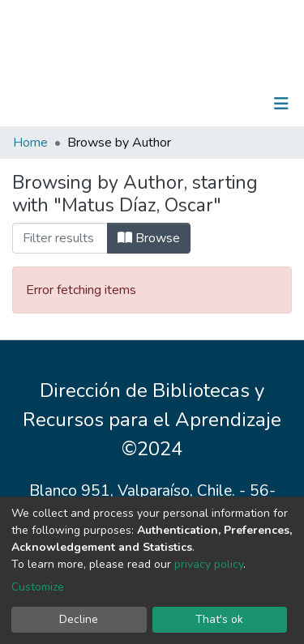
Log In (231, 104)
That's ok (219, 619)
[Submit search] (197, 104)
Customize (38, 587)
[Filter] (60, 238)
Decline (79, 619)
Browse (149, 238)
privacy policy (209, 564)
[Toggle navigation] (281, 104)
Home (30, 143)
